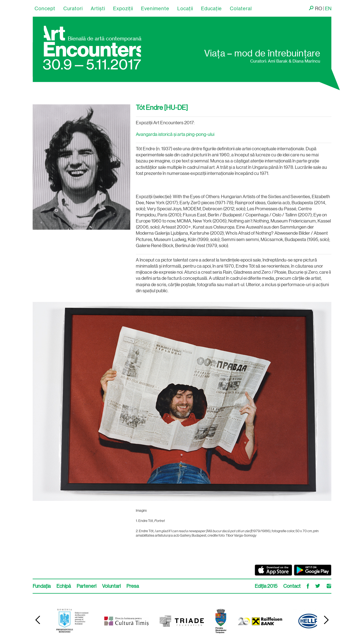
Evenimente (155, 9)
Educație (211, 9)
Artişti (98, 9)
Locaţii (185, 9)
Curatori (73, 9)
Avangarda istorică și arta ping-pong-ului (175, 134)
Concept (45, 9)
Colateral (241, 9)
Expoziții (123, 9)
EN (328, 9)
